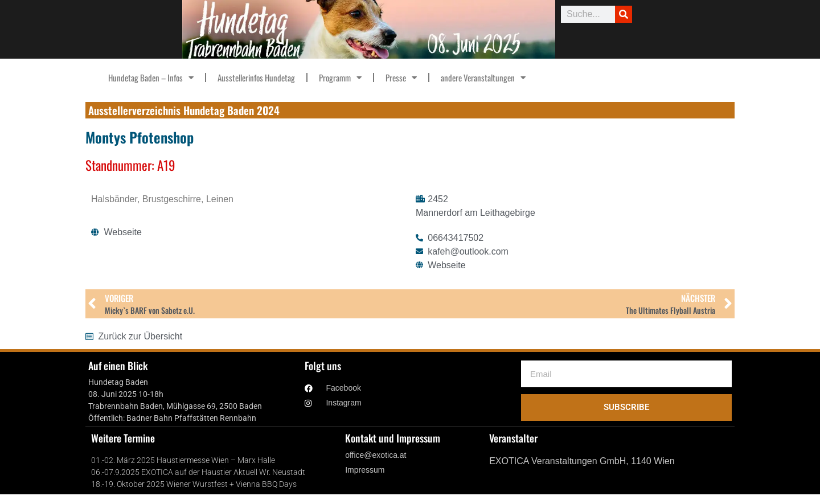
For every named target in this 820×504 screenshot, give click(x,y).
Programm (340, 78)
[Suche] (624, 14)
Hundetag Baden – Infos (151, 78)
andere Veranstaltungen (483, 78)
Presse (401, 78)
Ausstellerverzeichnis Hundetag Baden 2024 (184, 110)
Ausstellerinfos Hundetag (256, 77)
